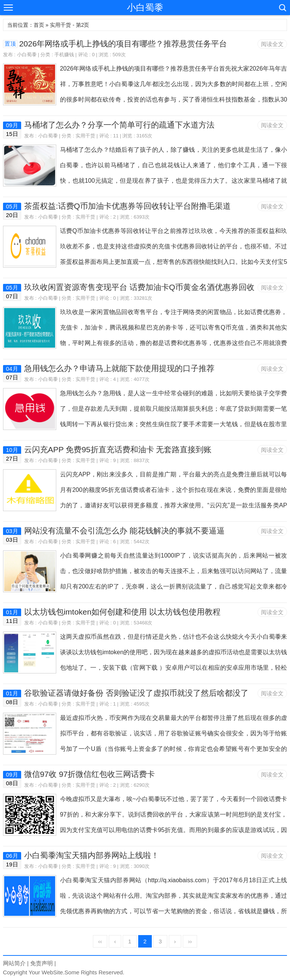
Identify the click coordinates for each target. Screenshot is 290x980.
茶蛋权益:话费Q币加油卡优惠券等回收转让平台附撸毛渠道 (127, 206)
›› (190, 941)
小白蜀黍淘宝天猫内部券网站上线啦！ (92, 855)
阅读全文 (272, 44)
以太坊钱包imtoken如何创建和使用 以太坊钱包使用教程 (122, 612)
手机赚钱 (64, 55)
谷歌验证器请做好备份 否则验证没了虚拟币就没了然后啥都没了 (136, 693)
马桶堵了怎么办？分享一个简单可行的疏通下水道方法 (119, 125)
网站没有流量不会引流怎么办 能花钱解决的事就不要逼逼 (124, 531)
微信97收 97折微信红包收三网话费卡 (90, 774)
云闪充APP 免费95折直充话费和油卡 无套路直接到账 (118, 449)
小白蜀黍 (145, 7)
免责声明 (42, 963)
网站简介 (14, 963)
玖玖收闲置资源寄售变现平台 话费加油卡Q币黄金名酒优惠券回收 (139, 287)
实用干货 (85, 136)
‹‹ (100, 941)
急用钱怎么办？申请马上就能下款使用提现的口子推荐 (119, 368)
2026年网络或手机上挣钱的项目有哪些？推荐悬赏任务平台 (123, 44)
